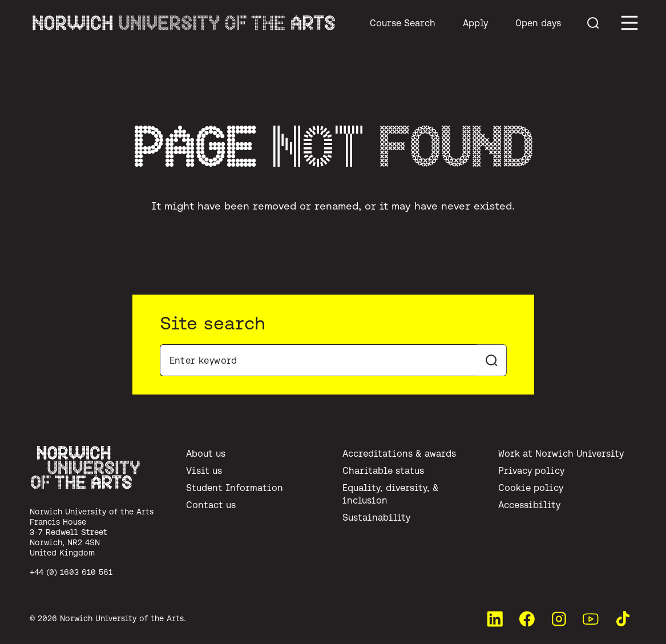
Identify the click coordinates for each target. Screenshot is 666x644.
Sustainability (376, 517)
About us (206, 453)
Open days (538, 23)
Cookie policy (531, 488)
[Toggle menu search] (593, 23)
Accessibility (529, 505)
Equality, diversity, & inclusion (391, 494)
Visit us (204, 470)
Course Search (403, 23)
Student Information (235, 488)
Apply (475, 23)
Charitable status (383, 470)
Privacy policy (531, 470)
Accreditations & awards (399, 453)
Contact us (211, 505)
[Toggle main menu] (629, 23)
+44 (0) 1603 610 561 (71, 572)
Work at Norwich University (561, 453)
